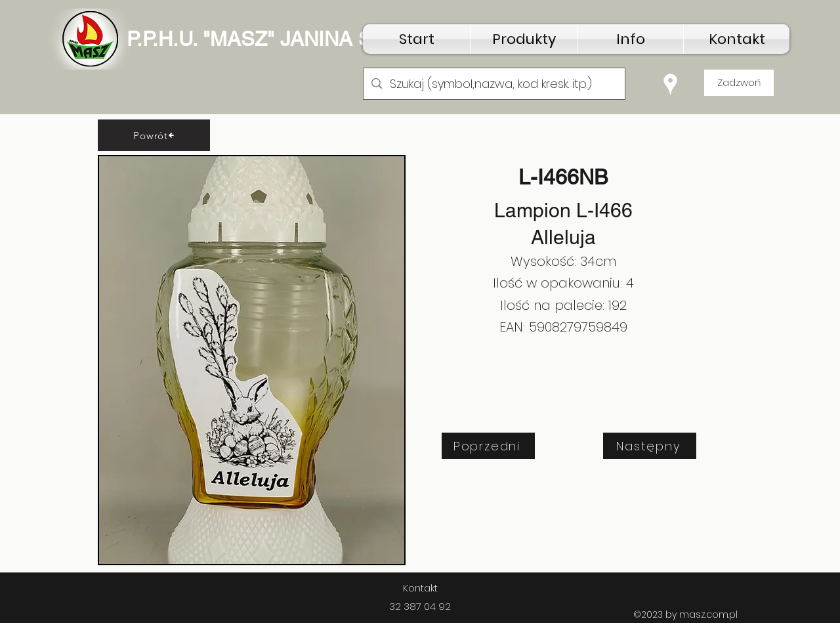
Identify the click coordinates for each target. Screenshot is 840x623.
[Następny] (650, 446)
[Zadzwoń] (739, 83)
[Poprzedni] (488, 446)
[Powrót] (154, 135)
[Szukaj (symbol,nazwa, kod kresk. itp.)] (493, 84)
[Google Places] (670, 84)
